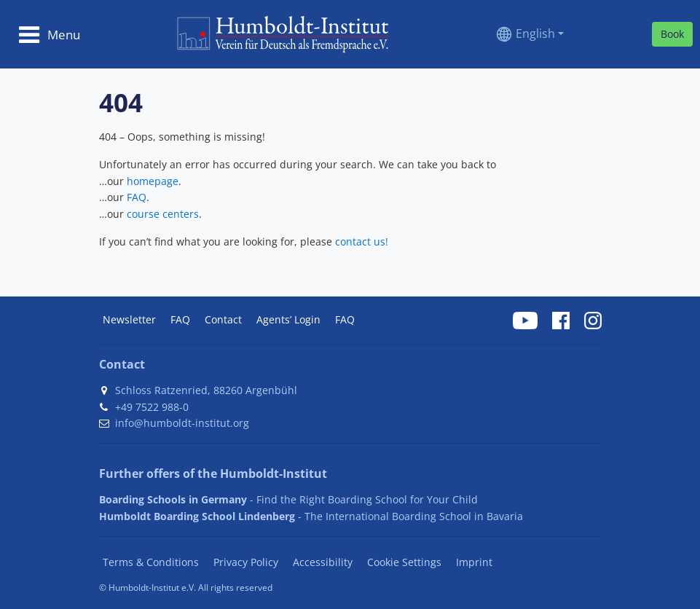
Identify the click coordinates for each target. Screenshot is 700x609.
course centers (163, 214)
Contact (223, 319)
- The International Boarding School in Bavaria (311, 516)
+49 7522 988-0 (152, 407)
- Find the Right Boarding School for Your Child (288, 499)
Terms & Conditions (151, 562)
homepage (153, 181)
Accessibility (323, 562)
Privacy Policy (246, 562)
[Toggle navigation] (49, 34)
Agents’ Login (288, 319)
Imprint (474, 562)
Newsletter (129, 319)
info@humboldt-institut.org (182, 423)
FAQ (137, 197)
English (535, 34)
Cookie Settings (404, 562)
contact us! (362, 241)
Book (672, 34)
